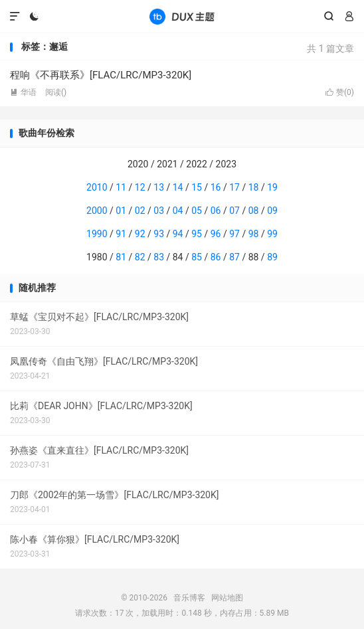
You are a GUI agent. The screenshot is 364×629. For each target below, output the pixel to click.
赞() (340, 92)
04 (178, 211)
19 (272, 187)
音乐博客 (182, 17)
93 (159, 234)
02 (140, 211)
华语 (23, 92)
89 (272, 257)
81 (121, 257)
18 (254, 187)
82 (140, 257)
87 (234, 257)
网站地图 (227, 598)
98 (254, 234)
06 (216, 211)
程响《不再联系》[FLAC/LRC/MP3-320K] (101, 75)
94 (178, 234)
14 (178, 187)
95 (197, 234)
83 (159, 257)
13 (159, 187)
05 (197, 211)
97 (234, 234)
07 (234, 211)
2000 (97, 211)
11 (121, 187)
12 (140, 187)
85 (197, 257)
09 (272, 211)
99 (272, 234)
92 (140, 234)
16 (216, 187)
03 (159, 211)
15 (197, 187)
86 (216, 257)
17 (234, 187)
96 (216, 234)
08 (254, 211)
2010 (97, 187)
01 (121, 211)
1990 (97, 234)
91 (121, 234)
